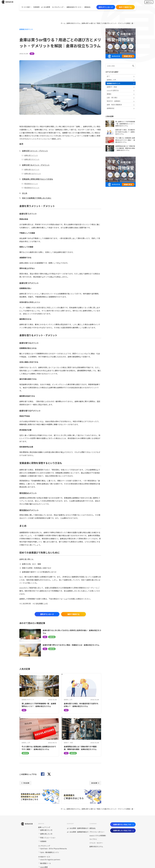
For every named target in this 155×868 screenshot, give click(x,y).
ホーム (63, 23)
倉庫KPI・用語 (121, 87)
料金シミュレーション (48, 838)
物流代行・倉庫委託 (121, 101)
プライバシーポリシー (97, 832)
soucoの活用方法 (121, 90)
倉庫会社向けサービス (75, 7)
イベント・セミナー (96, 843)
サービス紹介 (27, 7)
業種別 (121, 94)
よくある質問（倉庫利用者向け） (78, 828)
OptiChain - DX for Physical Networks (54, 849)
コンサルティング (58, 7)
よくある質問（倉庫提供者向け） (78, 832)
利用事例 (36, 7)
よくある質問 (46, 7)
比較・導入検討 (121, 98)
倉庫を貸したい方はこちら (123, 830)
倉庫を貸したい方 (46, 834)
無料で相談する (125, 7)
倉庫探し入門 (121, 80)
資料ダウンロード (106, 7)
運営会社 (87, 7)
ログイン (149, 2)
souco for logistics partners (50, 860)
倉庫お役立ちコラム (74, 23)
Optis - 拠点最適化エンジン (50, 852)
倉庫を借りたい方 (46, 830)
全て (121, 76)
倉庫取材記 (121, 108)
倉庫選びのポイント (121, 83)
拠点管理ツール (46, 863)
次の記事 (25, 783)
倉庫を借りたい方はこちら (123, 824)
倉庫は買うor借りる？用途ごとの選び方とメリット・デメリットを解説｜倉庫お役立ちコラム (109, 23)
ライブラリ (93, 839)
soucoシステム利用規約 (98, 836)
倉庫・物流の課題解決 (121, 105)
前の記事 (95, 783)
